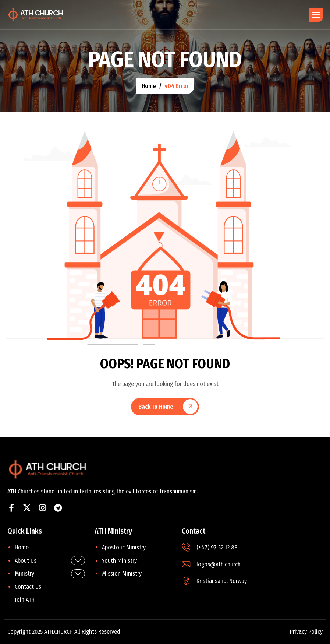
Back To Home (156, 407)
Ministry (50, 574)
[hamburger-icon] (316, 15)
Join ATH (25, 600)
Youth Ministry (119, 561)
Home (22, 547)
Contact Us (28, 587)
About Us (50, 561)
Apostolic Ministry (124, 547)
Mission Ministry (122, 573)
